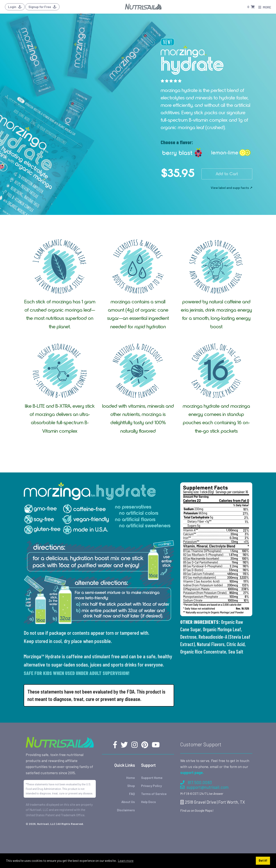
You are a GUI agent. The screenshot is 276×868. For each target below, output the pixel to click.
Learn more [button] (126, 860)
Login (15, 7)
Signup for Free (42, 7)
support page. (192, 773)
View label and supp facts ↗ (232, 188)
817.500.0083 (196, 782)
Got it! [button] (263, 860)
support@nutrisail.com (204, 787)
